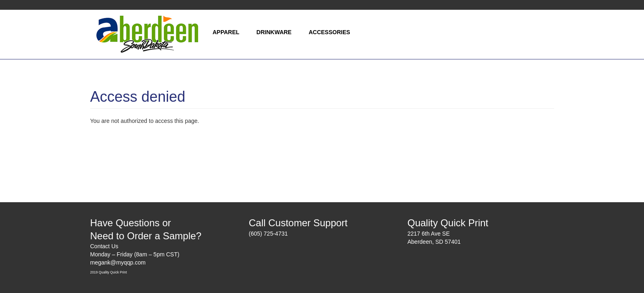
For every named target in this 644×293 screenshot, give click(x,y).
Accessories (330, 32)
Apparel (226, 32)
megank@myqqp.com (118, 262)
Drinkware (274, 32)
